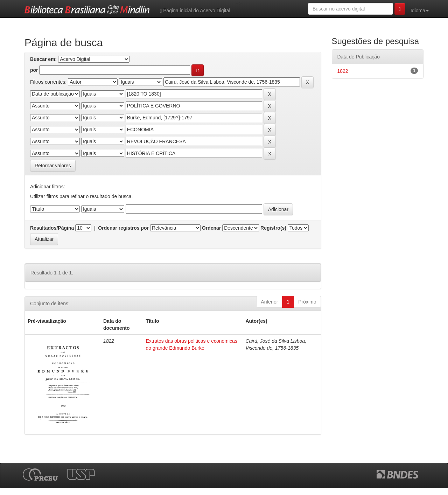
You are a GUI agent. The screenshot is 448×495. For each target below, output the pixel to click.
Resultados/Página (52, 228)
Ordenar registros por (123, 228)
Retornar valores (53, 166)
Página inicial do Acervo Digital (195, 11)
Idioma (420, 11)
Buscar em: (43, 59)
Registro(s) (273, 228)
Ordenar (211, 228)
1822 (343, 71)
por (34, 70)
